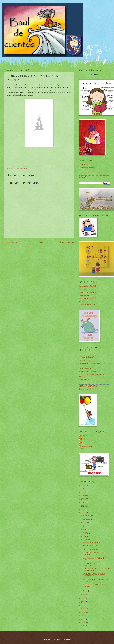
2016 (83, 602)
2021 (83, 503)
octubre (86, 523)
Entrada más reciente (13, 242)
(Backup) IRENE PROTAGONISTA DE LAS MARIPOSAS (96, 580)
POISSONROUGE (85, 302)
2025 (83, 489)
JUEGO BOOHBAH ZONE (88, 305)
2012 (83, 616)
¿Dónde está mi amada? (86, 357)
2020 (83, 506)
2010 (83, 623)
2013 (83, 612)
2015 (83, 605)
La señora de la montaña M (88, 171)
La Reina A (83, 177)
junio (85, 529)
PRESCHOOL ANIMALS (87, 292)
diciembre (87, 516)
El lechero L (83, 174)
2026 (83, 486)
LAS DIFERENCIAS (86, 295)
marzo (85, 540)
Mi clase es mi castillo (86, 383)
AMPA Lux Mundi (85, 360)
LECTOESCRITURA (86, 299)
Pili (82, 443)
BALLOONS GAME (86, 289)
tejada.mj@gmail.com (87, 447)
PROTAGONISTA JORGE (91, 542)
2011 (83, 619)
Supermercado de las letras (87, 389)
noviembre (87, 519)
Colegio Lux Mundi (85, 368)
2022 (83, 499)
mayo (85, 533)
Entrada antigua (67, 242)
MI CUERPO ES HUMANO (88, 386)
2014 (83, 609)
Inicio (42, 242)
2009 (83, 626)
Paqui (83, 439)
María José (85, 436)
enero (85, 594)
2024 (83, 492)
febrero (86, 591)
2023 (83, 496)
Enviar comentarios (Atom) (22, 247)
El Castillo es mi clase (86, 354)
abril (85, 536)
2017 (83, 599)
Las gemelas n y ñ (85, 164)
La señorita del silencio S (87, 168)
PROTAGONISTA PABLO (91, 546)
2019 (83, 509)
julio (85, 526)
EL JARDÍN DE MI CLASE (88, 372)
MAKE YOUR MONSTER (88, 286)
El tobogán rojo (84, 380)
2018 (83, 513)
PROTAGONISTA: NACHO (92, 549)
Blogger (69, 639)
